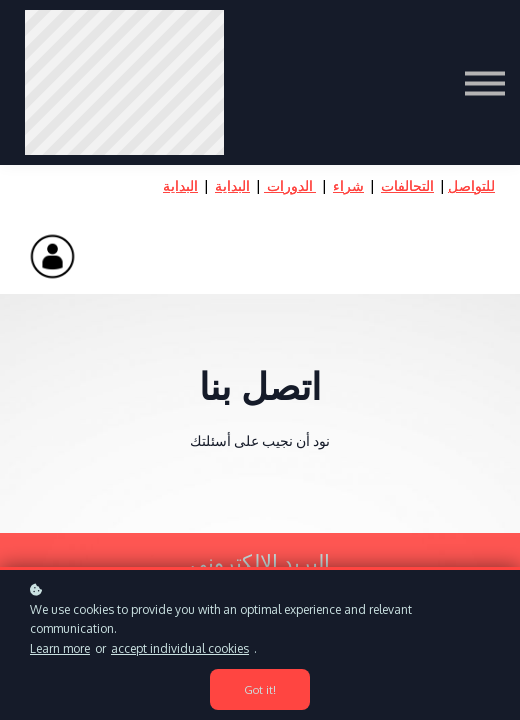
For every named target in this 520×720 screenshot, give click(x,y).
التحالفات (407, 185)
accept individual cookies (180, 648)
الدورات (290, 185)
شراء (348, 185)
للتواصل (471, 185)
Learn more (60, 648)
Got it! (260, 689)
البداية (232, 185)
